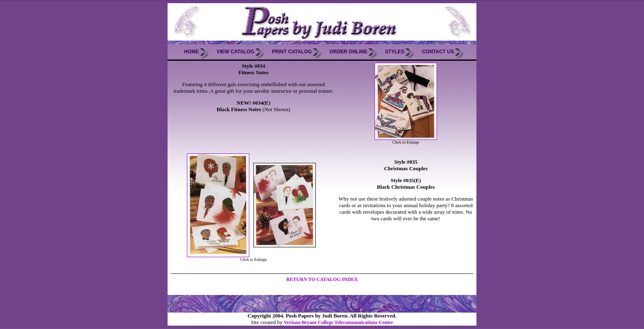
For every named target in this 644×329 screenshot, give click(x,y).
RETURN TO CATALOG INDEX (322, 279)
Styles (394, 52)
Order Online (348, 52)
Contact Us (438, 52)
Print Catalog (292, 52)
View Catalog (235, 52)
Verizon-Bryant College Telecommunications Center (339, 322)
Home (191, 52)
